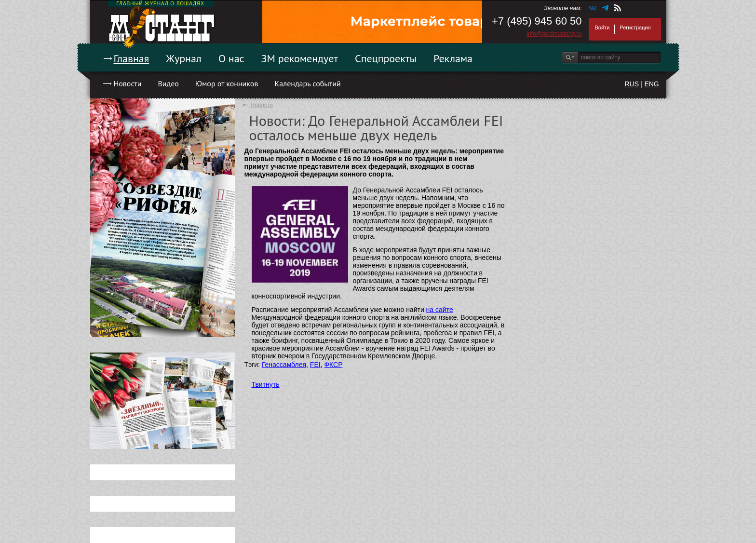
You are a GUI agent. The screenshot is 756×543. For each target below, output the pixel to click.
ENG (651, 84)
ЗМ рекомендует (300, 58)
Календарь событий (307, 83)
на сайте (440, 310)
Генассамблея (284, 365)
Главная (132, 58)
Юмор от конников (227, 83)
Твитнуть (266, 384)
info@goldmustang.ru (554, 34)
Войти (602, 27)
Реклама (453, 58)
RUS (632, 84)
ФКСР (333, 365)
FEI (315, 365)
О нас (231, 58)
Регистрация (635, 27)
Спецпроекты (386, 58)
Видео (168, 83)
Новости (128, 83)
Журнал (184, 58)
